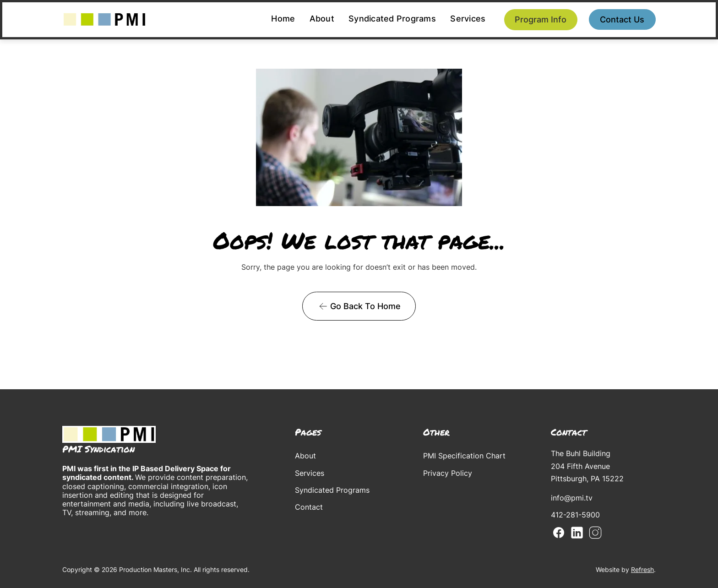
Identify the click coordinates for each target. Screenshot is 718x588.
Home (283, 19)
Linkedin (577, 533)
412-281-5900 (575, 515)
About (322, 19)
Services (468, 19)
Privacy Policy (448, 473)
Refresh (642, 569)
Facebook (559, 533)
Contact (309, 507)
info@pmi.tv (572, 498)
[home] (104, 19)
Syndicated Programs (392, 19)
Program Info (541, 19)
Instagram (595, 533)
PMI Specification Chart (464, 456)
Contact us (622, 19)
